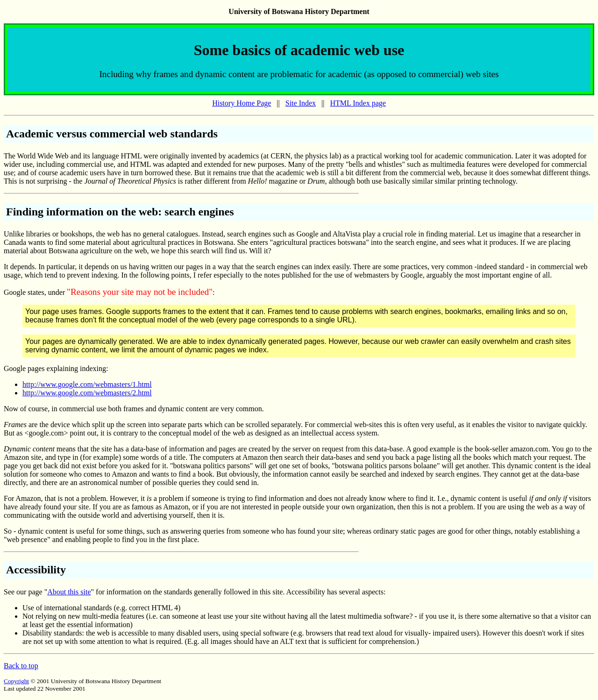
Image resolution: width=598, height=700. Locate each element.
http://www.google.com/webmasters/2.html (87, 393)
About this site (69, 592)
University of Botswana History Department (299, 11)
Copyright (16, 681)
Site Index (301, 103)
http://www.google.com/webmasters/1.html (87, 384)
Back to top (21, 666)
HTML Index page (358, 103)
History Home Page (242, 103)
